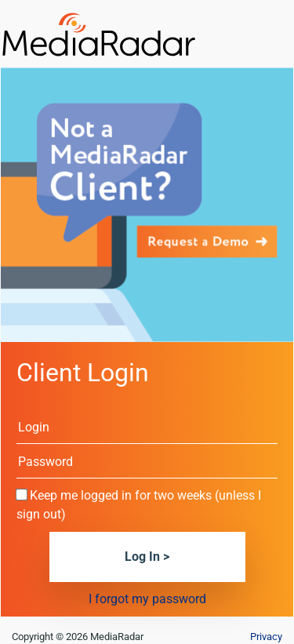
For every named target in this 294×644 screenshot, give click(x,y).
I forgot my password (147, 599)
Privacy (266, 637)
